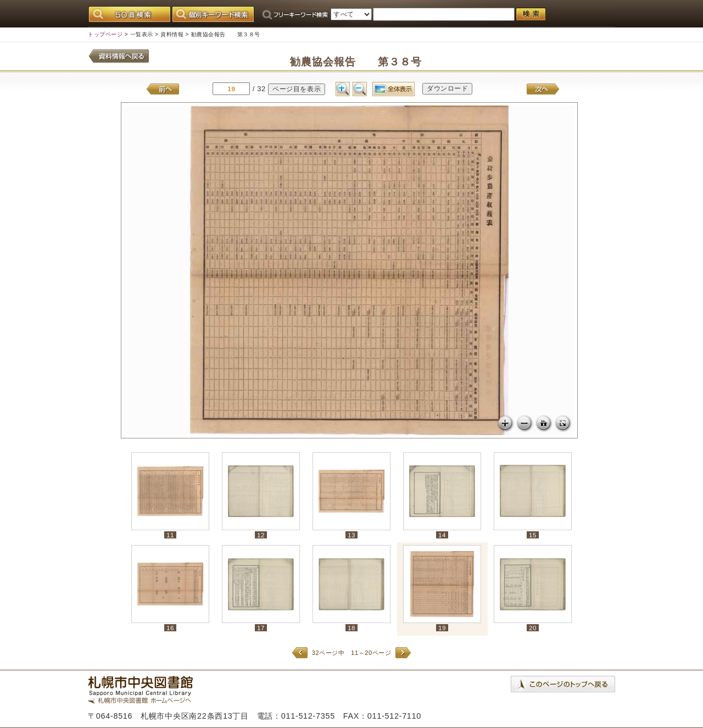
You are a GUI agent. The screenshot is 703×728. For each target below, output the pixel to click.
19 (442, 628)
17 (261, 628)
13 (351, 535)
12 (261, 535)
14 (442, 535)
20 (533, 628)
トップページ (105, 34)
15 (533, 535)
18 (351, 628)
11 (170, 535)
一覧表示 (142, 34)
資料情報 (172, 34)
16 (170, 628)
